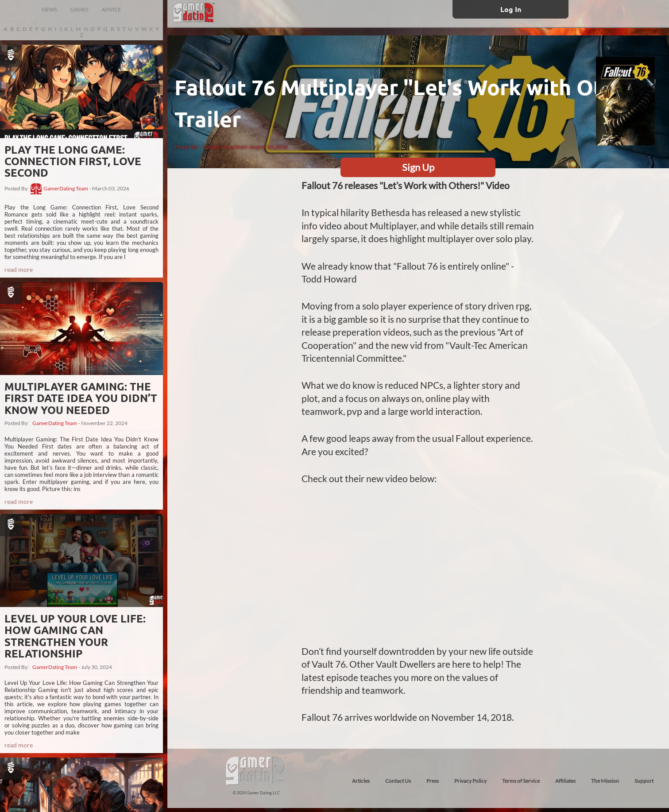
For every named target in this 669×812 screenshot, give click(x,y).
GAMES (79, 10)
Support (644, 781)
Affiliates (565, 781)
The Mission (605, 781)
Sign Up (418, 167)
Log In (511, 9)
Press (433, 781)
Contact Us (398, 781)
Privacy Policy (470, 781)
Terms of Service (521, 781)
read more (19, 269)
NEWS (49, 10)
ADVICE (111, 10)
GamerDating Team (66, 189)
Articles (361, 781)
